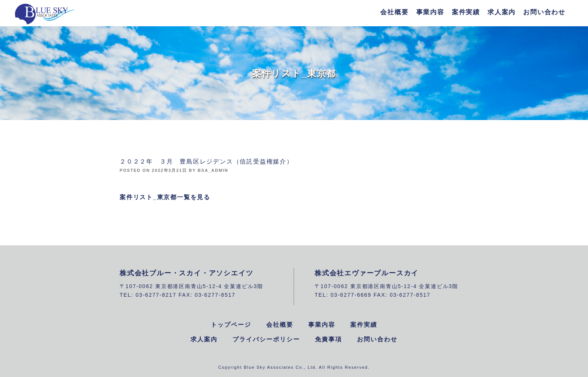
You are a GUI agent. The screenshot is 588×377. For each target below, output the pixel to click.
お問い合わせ (544, 12)
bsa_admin (213, 170)
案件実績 (466, 12)
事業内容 (430, 12)
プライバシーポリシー (266, 339)
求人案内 (502, 12)
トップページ (231, 325)
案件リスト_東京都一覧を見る (165, 197)
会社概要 (394, 12)
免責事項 (328, 339)
